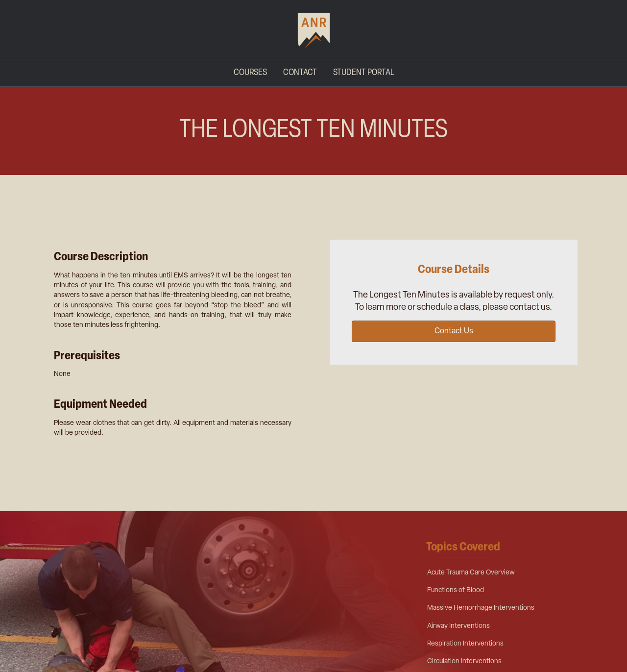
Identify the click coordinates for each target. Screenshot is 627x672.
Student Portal (363, 73)
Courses (250, 73)
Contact (300, 73)
